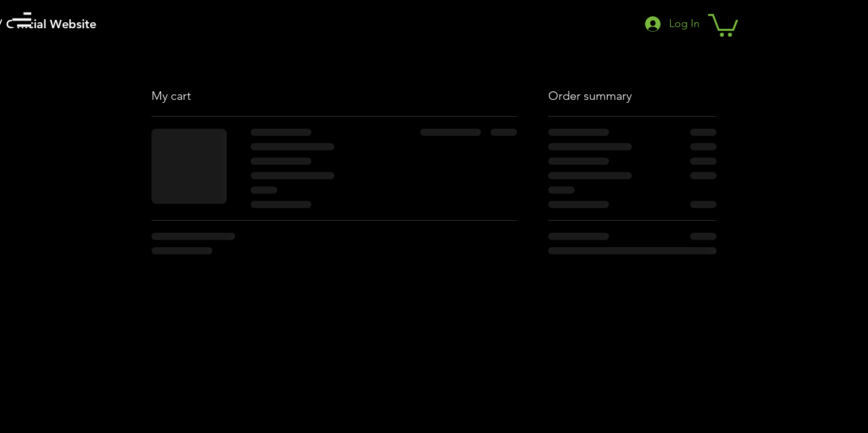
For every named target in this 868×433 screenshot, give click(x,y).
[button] (22, 20)
